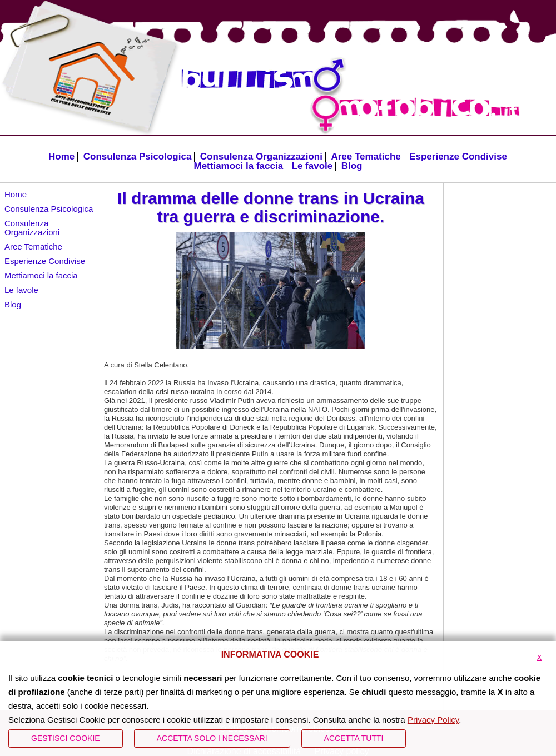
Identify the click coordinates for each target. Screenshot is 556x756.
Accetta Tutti (354, 738)
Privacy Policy (433, 720)
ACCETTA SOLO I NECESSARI (212, 738)
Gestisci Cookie (66, 738)
